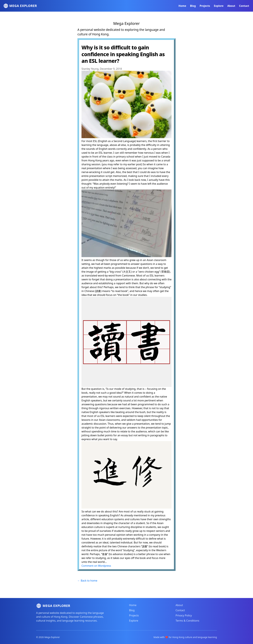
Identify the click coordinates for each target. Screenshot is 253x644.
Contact (244, 6)
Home (182, 6)
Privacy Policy (184, 615)
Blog (193, 6)
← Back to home (87, 581)
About (231, 6)
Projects (205, 6)
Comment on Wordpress (96, 566)
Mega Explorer (126, 23)
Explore (219, 6)
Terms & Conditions (187, 621)
